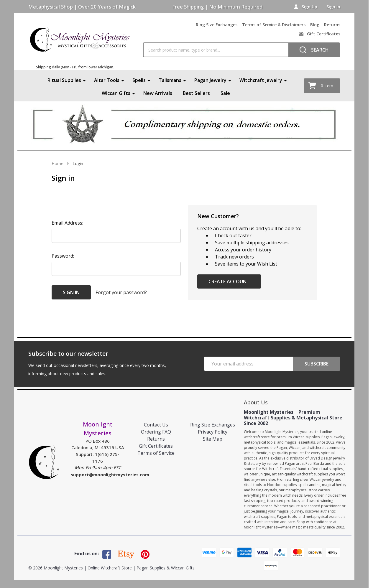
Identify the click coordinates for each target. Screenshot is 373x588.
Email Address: (67, 223)
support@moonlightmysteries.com (110, 475)
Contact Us (156, 425)
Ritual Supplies (64, 80)
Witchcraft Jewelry (261, 80)
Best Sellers (196, 93)
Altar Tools (107, 80)
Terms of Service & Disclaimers (274, 25)
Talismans (170, 80)
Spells (139, 80)
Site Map (213, 439)
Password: (63, 256)
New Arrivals (158, 93)
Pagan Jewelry (210, 80)
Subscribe (317, 364)
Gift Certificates (156, 446)
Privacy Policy (213, 432)
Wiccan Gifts (116, 93)
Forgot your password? (121, 292)
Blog (315, 25)
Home (57, 163)
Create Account (229, 281)
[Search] (314, 50)
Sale (225, 93)
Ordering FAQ (156, 432)
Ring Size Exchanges (217, 25)
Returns (332, 25)
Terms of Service (156, 453)
